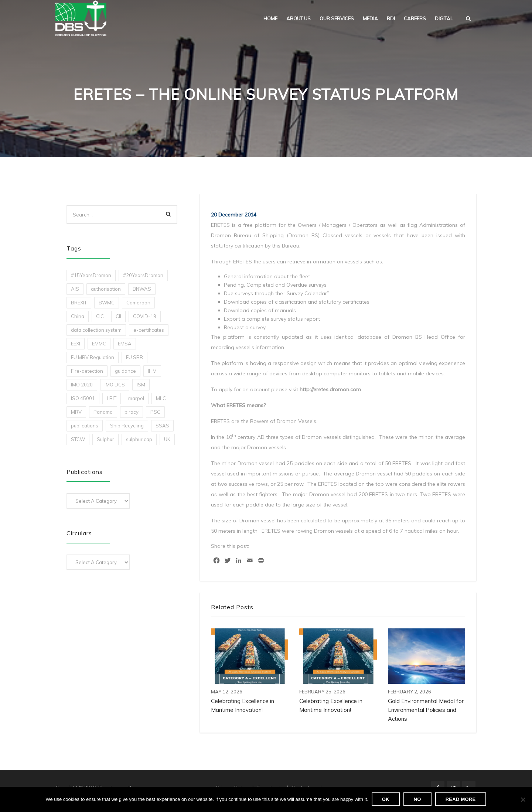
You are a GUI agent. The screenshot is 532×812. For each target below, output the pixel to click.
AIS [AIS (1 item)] (75, 289)
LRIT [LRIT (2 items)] (112, 398)
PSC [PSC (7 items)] (155, 412)
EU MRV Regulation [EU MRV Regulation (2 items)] (93, 357)
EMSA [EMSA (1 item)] (125, 344)
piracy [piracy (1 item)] (132, 412)
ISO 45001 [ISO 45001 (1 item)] (83, 398)
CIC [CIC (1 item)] (100, 316)
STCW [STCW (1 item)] (78, 439)
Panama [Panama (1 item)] (103, 412)
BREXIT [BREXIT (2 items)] (79, 303)
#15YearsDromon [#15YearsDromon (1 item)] (91, 275)
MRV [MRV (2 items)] (76, 412)
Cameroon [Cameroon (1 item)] (138, 303)
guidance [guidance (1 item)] (125, 371)
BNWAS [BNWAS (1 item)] (142, 289)
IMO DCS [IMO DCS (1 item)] (115, 385)
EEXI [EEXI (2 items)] (76, 344)
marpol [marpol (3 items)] (136, 398)
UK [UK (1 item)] (167, 439)
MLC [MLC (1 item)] (161, 398)
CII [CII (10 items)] (118, 316)
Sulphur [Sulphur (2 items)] (105, 439)
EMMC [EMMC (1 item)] (99, 344)
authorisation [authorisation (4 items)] (106, 289)
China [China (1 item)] (78, 316)
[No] (523, 800)
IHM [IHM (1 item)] (152, 371)
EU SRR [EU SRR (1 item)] (134, 357)
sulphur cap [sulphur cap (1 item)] (139, 439)
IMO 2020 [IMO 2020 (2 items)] (82, 385)
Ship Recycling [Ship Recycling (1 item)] (127, 426)
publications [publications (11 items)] (85, 426)
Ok (386, 800)
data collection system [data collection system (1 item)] (96, 330)
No (418, 800)
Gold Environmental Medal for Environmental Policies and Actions (426, 710)
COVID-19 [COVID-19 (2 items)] (145, 316)
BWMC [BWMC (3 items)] (107, 303)
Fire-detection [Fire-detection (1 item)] (87, 371)
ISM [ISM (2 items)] (141, 385)
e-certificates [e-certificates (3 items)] (149, 330)
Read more (461, 800)
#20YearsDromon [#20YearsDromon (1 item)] (143, 275)
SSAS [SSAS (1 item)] (162, 426)
